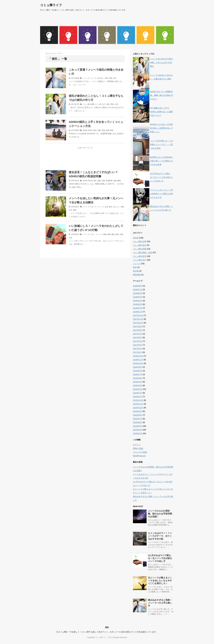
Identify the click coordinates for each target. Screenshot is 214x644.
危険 (109, 234)
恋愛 (99, 130)
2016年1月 (138, 397)
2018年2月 (138, 308)
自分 (115, 78)
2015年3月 (138, 433)
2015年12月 (138, 400)
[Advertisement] (85, 160)
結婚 (108, 130)
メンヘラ (86, 78)
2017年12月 (138, 315)
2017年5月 (138, 338)
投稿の (138, 448)
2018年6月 (138, 293)
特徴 (111, 78)
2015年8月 (138, 415)
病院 (75, 210)
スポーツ (93, 207)
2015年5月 (138, 426)
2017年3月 (138, 345)
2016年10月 (138, 363)
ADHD (85, 130)
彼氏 (106, 78)
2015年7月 (138, 419)
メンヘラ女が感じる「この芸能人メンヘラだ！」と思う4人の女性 (161, 144)
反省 (106, 207)
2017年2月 (138, 349)
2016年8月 (138, 371)
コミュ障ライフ (51, 5)
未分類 (136, 271)
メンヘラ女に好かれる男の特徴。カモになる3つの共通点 (161, 62)
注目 (70, 238)
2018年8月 (138, 286)
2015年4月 (138, 430)
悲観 (103, 181)
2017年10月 (138, 323)
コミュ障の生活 (140, 256)
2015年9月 (138, 411)
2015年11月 (138, 404)
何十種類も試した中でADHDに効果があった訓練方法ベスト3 (161, 112)
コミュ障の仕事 (140, 241)
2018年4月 (138, 301)
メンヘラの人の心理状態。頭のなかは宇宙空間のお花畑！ (160, 514)
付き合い (101, 78)
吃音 (135, 267)
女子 (104, 104)
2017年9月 (138, 326)
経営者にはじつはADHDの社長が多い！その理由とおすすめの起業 (161, 161)
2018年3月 (138, 304)
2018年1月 (138, 312)
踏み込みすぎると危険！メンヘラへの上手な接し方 (160, 603)
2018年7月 (138, 290)
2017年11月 (138, 319)
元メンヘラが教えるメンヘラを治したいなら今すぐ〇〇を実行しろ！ (160, 581)
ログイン (137, 445)
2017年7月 (138, 334)
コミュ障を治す (140, 260)
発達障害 (109, 181)
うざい (92, 234)
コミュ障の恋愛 (89, 104)
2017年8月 (138, 330)
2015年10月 (138, 408)
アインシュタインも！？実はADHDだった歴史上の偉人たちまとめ (161, 194)
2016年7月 (138, 374)
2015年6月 (138, 422)
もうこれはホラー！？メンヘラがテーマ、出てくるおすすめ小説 (160, 536)
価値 (105, 234)
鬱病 (119, 181)
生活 (70, 210)
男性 (112, 104)
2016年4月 (138, 385)
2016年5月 (138, 382)
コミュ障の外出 (140, 245)
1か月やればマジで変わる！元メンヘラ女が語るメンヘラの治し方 (161, 177)
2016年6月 (138, 378)
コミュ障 (98, 104)
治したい (116, 207)
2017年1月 (138, 352)
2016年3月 (138, 389)
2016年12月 (138, 356)
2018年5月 (138, 297)
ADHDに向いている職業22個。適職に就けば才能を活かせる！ (161, 95)
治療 (122, 207)
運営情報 (137, 275)
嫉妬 (113, 234)
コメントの (140, 452)
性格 (121, 234)
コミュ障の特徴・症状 (142, 253)
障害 (112, 130)
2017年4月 (138, 341)
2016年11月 (138, 360)
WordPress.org (139, 456)
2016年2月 (138, 393)
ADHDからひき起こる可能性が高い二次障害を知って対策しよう (161, 128)
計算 (116, 104)
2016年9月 (138, 367)
